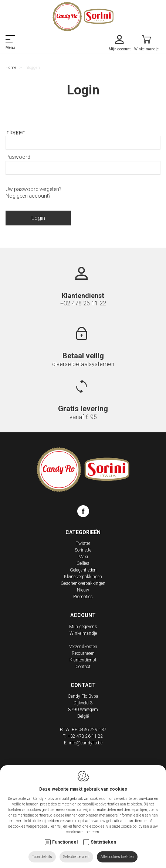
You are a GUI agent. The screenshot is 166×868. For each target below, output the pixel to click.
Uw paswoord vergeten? (33, 189)
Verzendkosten (83, 647)
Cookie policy (132, 826)
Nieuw (83, 590)
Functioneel (65, 842)
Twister (83, 543)
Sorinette (83, 550)
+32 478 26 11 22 (83, 303)
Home (11, 68)
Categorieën (83, 532)
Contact (83, 667)
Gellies (83, 563)
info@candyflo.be (86, 743)
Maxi (83, 557)
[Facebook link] (83, 512)
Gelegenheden (83, 570)
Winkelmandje (83, 633)
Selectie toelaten (76, 857)
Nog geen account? (28, 196)
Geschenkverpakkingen (83, 583)
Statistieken (103, 842)
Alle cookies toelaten (117, 857)
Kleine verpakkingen (83, 577)
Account (83, 615)
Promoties (83, 597)
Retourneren (83, 653)
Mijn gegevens (83, 627)
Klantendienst (83, 660)
